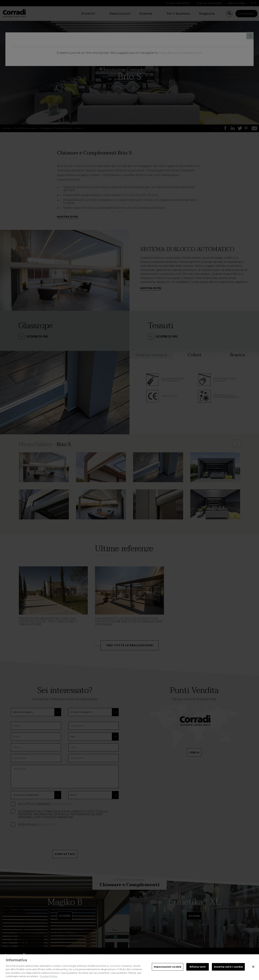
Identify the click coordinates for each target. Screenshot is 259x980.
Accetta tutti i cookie (228, 967)
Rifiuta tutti (198, 967)
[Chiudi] (253, 967)
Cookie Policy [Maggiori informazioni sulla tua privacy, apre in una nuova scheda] (49, 976)
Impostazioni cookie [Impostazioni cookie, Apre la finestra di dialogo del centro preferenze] (168, 967)
